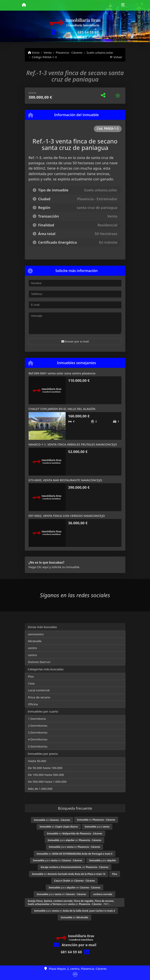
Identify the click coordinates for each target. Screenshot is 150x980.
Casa (31, 683)
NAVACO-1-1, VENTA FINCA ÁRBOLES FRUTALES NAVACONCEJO (73, 444)
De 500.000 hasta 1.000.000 (47, 782)
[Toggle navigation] (123, 5)
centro (33, 648)
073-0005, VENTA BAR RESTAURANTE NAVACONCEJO (65, 480)
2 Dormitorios (38, 726)
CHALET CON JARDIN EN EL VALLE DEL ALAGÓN (62, 409)
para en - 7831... (71, 902)
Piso (31, 676)
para (97, 827)
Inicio (34, 52)
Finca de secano (39, 697)
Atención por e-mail (75, 945)
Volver (116, 57)
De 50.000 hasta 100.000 (45, 768)
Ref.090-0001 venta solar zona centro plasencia (62, 373)
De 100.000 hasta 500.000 (46, 775)
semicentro (36, 634)
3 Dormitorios (38, 732)
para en (75, 840)
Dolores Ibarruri (39, 662)
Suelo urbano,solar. (100, 52)
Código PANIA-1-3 (44, 57)
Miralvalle (35, 641)
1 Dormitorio (37, 719)
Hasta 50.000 (37, 761)
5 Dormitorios (38, 746)
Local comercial (39, 690)
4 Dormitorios (38, 739)
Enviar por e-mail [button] (75, 341)
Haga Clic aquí (39, 567)
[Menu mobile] (24, 5)
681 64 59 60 (88, 32)
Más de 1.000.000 (40, 789)
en (52, 820)
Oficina (33, 704)
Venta (48, 52)
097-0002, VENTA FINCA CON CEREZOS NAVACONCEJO (67, 516)
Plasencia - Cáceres (69, 52)
